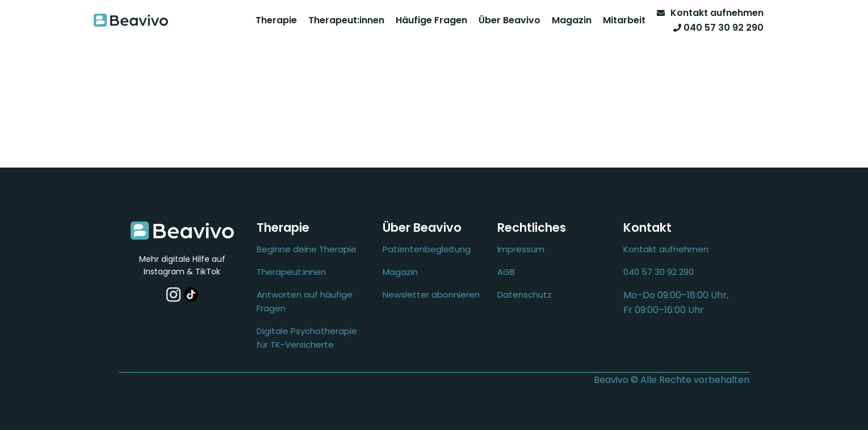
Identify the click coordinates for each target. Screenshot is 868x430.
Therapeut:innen (346, 20)
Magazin (572, 20)
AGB (506, 272)
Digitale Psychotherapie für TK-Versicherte (307, 338)
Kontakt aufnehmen (666, 249)
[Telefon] (716, 28)
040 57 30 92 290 (659, 272)
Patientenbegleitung (427, 249)
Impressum (521, 249)
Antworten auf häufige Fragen (305, 301)
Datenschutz (525, 295)
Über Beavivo (510, 20)
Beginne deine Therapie (307, 249)
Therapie (276, 20)
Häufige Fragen (431, 20)
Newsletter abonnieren (431, 295)
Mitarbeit (624, 20)
